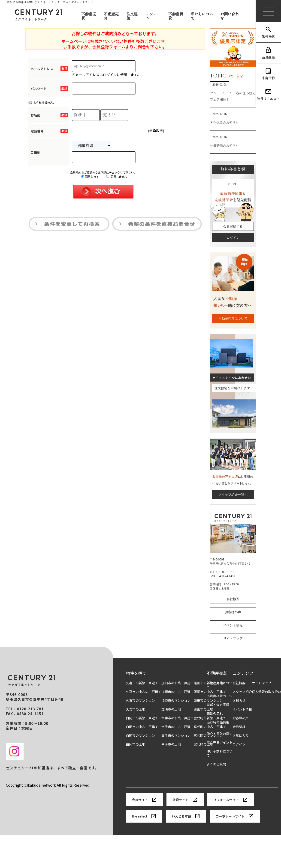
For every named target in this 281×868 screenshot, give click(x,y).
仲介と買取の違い (220, 734)
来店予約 (268, 74)
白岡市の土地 (136, 744)
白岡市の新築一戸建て (142, 718)
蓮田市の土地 (203, 709)
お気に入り (241, 736)
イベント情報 (233, 625)
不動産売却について (233, 318)
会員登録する (233, 226)
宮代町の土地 (203, 744)
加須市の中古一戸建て (178, 692)
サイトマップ (233, 638)
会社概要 (233, 599)
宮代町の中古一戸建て (210, 727)
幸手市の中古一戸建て (178, 727)
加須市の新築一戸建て (178, 683)
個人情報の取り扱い (266, 692)
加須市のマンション (176, 701)
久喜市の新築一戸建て (142, 683)
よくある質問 (216, 764)
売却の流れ (215, 713)
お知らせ (239, 701)
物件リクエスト (268, 95)
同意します (90, 176)
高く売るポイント (220, 742)
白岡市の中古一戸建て (142, 727)
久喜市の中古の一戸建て (144, 692)
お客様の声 (233, 612)
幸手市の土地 (171, 744)
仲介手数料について (220, 753)
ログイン (233, 238)
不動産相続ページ (220, 696)
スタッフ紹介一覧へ (233, 495)
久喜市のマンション (140, 701)
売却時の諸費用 (218, 722)
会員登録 (268, 53)
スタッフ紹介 (242, 692)
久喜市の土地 (136, 709)
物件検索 (268, 32)
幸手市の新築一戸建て (178, 718)
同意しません (117, 176)
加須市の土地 (171, 709)
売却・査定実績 (218, 705)
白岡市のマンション (140, 736)
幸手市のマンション (176, 736)
